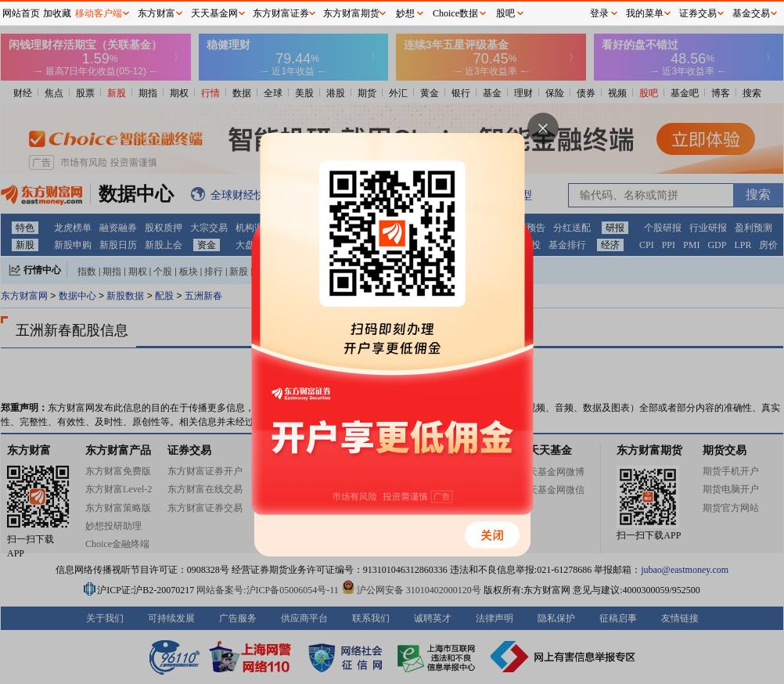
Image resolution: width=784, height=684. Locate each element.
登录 (599, 13)
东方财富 (156, 13)
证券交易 (698, 13)
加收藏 (57, 13)
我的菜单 (645, 13)
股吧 (505, 13)
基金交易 (751, 13)
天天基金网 (214, 13)
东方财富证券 (281, 13)
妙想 (405, 13)
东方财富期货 (351, 13)
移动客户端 (99, 13)
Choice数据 (455, 13)
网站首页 (21, 13)
